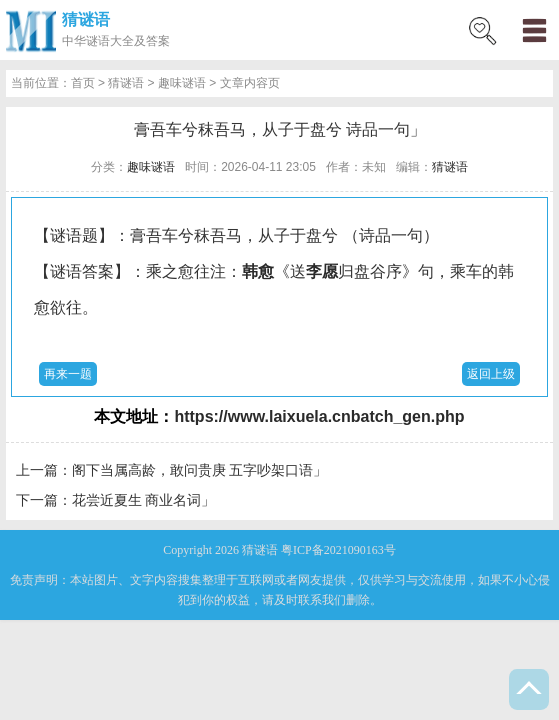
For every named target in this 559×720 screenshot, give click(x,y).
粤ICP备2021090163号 (338, 550)
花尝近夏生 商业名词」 (144, 500)
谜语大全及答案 (128, 41)
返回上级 (491, 374)
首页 (83, 83)
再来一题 (68, 374)
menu (534, 30)
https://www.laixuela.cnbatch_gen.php (319, 416)
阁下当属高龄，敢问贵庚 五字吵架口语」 (200, 470)
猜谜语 (86, 19)
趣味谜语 (182, 83)
